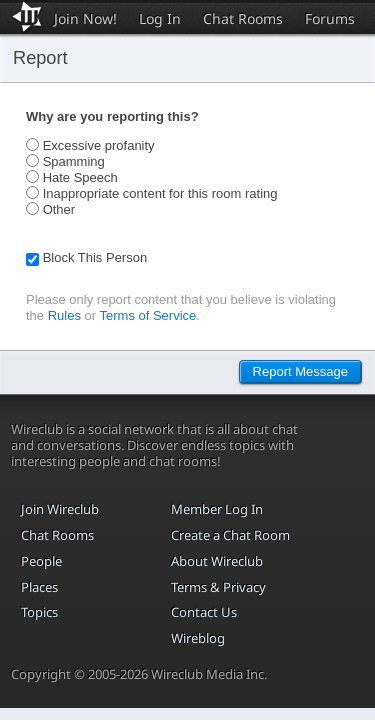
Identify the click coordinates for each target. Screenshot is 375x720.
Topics (39, 612)
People (41, 561)
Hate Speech (80, 177)
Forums (330, 18)
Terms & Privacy (218, 587)
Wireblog (198, 638)
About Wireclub (217, 561)
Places (39, 587)
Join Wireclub (60, 509)
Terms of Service (148, 315)
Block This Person (95, 257)
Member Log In (217, 509)
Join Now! (85, 18)
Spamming (74, 161)
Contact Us (204, 612)
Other (59, 209)
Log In (160, 18)
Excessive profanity (99, 145)
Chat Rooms (243, 18)
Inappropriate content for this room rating (160, 193)
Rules (64, 315)
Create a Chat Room (230, 535)
